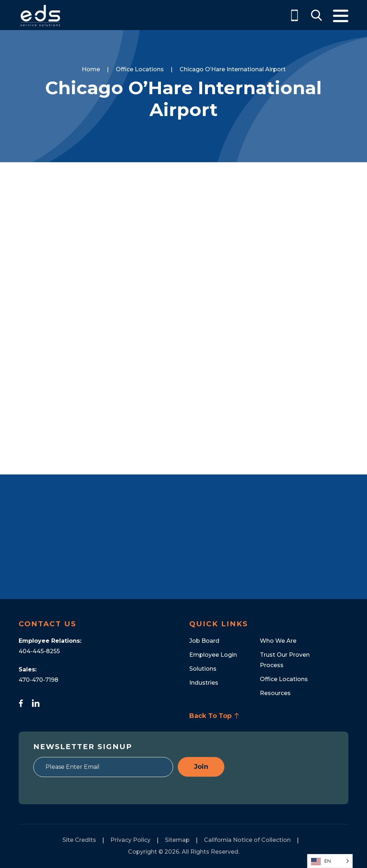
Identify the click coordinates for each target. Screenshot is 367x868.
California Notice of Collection (247, 840)
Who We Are (278, 641)
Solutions (203, 669)
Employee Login (213, 655)
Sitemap (177, 840)
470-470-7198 (39, 680)
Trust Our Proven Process (285, 660)
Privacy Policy (130, 840)
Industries (204, 683)
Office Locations (284, 679)
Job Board (204, 641)
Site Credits (79, 840)
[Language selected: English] (330, 861)
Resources (275, 693)
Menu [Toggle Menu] (341, 16)
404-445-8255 (39, 651)
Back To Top (214, 716)
